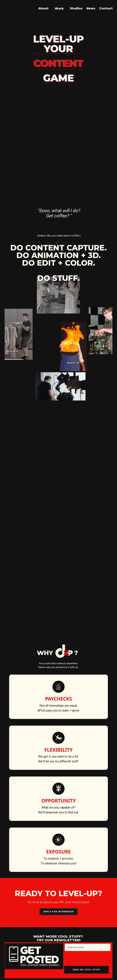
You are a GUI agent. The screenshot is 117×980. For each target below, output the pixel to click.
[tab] (27, 452)
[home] (3, 8)
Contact (106, 8)
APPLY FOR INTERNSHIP (59, 912)
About (43, 8)
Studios (76, 8)
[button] (59, 8)
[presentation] (87, 958)
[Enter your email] (88, 947)
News (91, 8)
